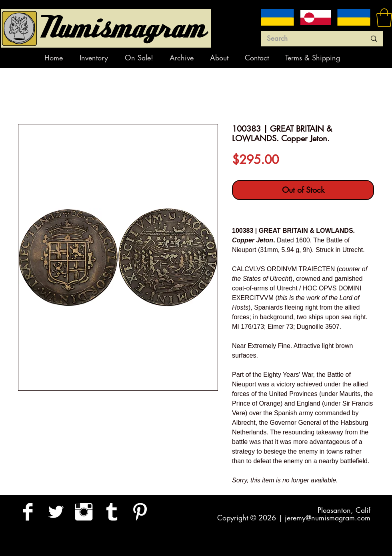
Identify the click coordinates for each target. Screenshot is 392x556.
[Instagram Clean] (84, 512)
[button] (384, 18)
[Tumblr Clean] (112, 512)
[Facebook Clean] (28, 512)
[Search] (310, 39)
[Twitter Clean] (56, 512)
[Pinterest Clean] (140, 512)
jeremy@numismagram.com (328, 518)
